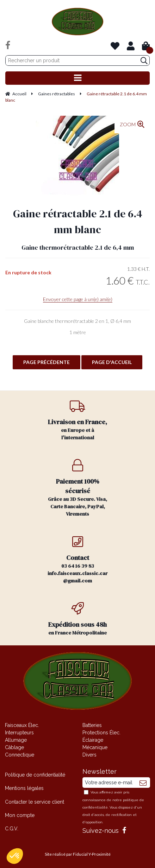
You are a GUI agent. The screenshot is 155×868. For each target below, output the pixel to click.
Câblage (14, 747)
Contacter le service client (35, 802)
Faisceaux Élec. (22, 725)
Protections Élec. (101, 733)
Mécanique (95, 747)
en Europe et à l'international (77, 420)
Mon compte (20, 815)
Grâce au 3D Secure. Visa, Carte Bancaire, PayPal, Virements (77, 488)
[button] (15, 856)
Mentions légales (24, 788)
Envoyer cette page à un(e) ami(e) (78, 299)
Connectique (20, 755)
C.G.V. (12, 829)
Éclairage (93, 740)
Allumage (16, 740)
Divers (89, 755)
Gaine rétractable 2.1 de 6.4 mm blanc (78, 222)
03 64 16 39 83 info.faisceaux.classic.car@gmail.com (77, 560)
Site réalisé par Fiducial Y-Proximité (78, 854)
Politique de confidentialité (35, 775)
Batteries (92, 725)
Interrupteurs (19, 733)
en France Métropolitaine (77, 619)
